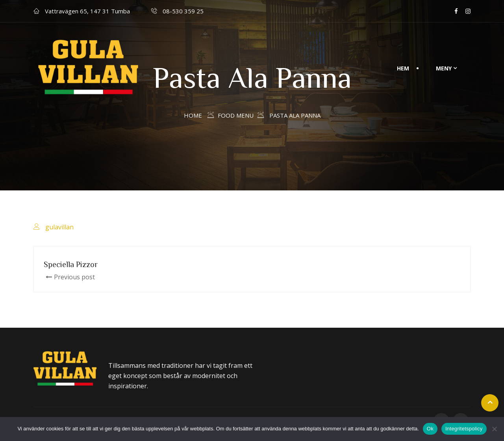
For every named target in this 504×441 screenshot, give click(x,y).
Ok (430, 429)
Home (193, 115)
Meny (444, 68)
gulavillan (59, 227)
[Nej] (494, 429)
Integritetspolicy (464, 429)
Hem (403, 68)
